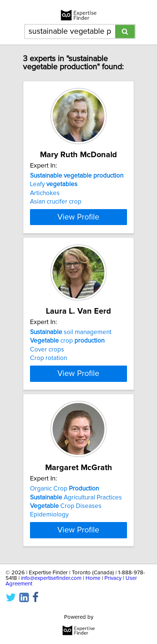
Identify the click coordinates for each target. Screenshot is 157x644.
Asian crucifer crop (56, 202)
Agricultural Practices (76, 497)
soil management (71, 332)
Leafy (54, 184)
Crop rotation (49, 358)
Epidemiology (49, 515)
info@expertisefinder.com (51, 578)
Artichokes (45, 193)
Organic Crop (64, 489)
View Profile (78, 217)
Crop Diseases (66, 506)
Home (93, 578)
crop (67, 341)
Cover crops (47, 350)
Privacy (113, 578)
